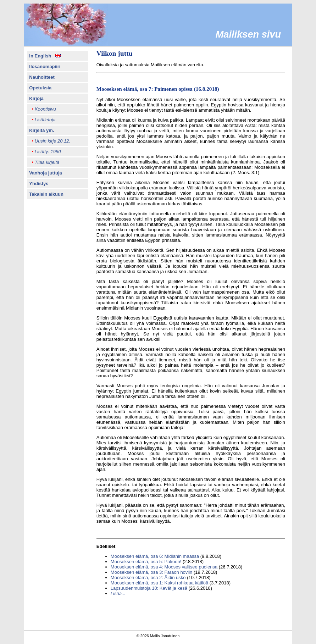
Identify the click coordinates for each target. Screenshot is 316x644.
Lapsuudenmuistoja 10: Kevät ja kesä (149, 588)
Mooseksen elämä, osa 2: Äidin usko (148, 578)
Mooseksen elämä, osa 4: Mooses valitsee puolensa (164, 567)
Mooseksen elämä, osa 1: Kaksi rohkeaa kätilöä (159, 583)
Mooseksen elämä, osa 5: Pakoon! (146, 562)
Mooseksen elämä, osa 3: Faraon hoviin (152, 572)
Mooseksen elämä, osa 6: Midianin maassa (155, 556)
